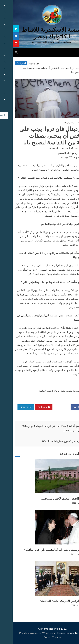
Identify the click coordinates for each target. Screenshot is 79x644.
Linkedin (13, 407)
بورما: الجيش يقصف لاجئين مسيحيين (51, 499)
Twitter (49, 407)
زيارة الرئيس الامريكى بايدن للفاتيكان (51, 601)
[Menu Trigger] (71, 7)
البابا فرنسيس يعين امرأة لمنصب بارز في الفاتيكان (43, 550)
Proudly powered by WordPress (25, 633)
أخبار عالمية (70, 123)
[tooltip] (3, 29)
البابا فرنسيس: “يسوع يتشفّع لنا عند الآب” (53, 441)
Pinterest (31, 407)
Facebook (67, 407)
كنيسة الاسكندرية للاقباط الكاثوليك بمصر (40, 33)
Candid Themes (40, 637)
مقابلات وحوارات (57, 123)
